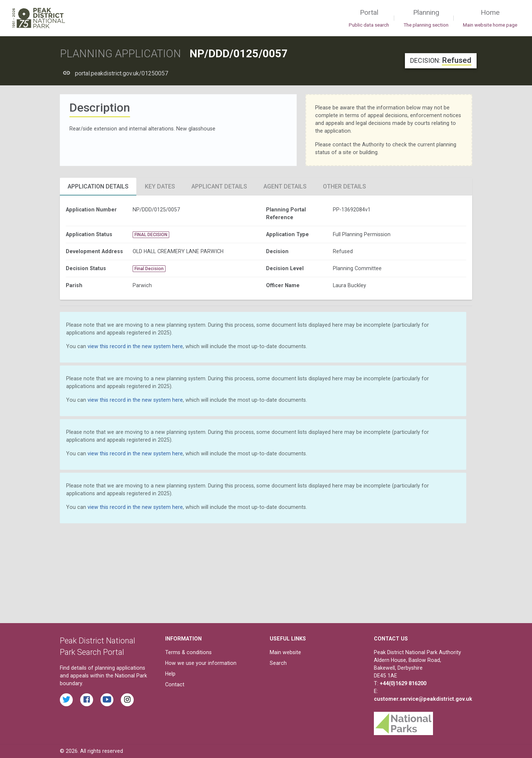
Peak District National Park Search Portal (98, 647)
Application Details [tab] (98, 186)
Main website (285, 652)
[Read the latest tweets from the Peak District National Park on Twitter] (66, 700)
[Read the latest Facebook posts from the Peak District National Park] (87, 700)
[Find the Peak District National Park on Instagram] (127, 700)
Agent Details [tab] (285, 186)
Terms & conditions (188, 652)
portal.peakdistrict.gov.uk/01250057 (122, 73)
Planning (426, 18)
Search (278, 663)
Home (490, 18)
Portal (369, 18)
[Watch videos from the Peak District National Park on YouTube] (107, 700)
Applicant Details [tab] (219, 186)
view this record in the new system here (135, 346)
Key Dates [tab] (160, 186)
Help (170, 674)
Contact (175, 684)
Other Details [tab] (345, 186)
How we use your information (201, 663)
